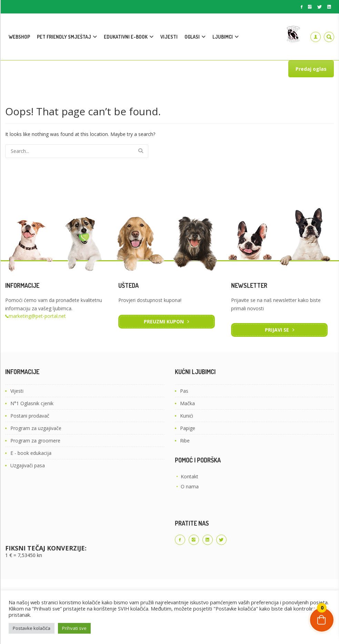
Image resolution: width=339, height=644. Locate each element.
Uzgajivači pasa (28, 465)
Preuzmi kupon (164, 321)
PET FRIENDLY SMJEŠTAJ (64, 37)
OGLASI (192, 37)
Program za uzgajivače (36, 428)
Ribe (185, 441)
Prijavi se (277, 330)
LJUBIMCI (223, 37)
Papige (188, 428)
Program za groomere (35, 441)
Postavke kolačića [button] (32, 628)
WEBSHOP (19, 37)
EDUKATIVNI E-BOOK (126, 37)
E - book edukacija (31, 453)
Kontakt (190, 476)
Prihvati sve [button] (74, 628)
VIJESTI (169, 37)
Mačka (187, 403)
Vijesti (17, 391)
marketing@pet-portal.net (37, 316)
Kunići (187, 416)
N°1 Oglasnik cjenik (32, 403)
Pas (184, 391)
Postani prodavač (30, 416)
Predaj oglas (311, 69)
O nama (190, 486)
